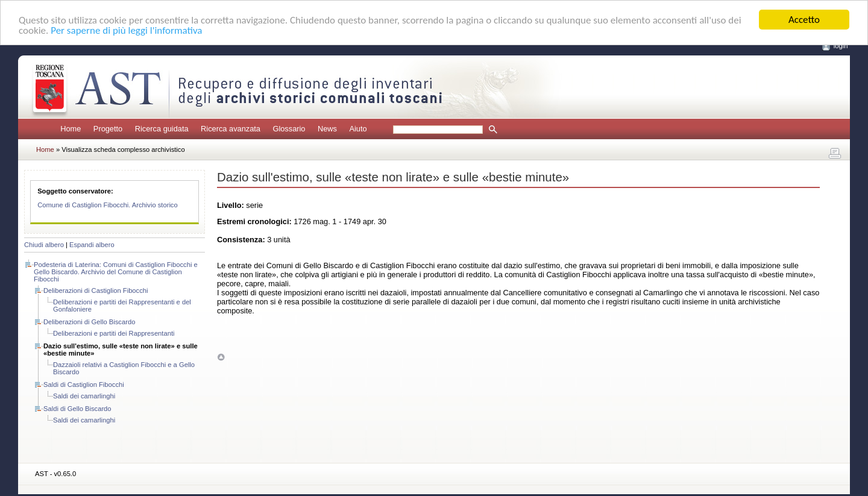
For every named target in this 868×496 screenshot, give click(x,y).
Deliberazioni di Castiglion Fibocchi (96, 290)
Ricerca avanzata (231, 129)
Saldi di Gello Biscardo (77, 409)
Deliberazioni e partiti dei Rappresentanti (114, 333)
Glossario (289, 129)
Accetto (804, 20)
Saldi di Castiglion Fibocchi (84, 385)
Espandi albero (92, 245)
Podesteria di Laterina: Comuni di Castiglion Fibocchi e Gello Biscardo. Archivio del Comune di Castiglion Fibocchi (116, 272)
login (841, 46)
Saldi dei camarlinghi (84, 396)
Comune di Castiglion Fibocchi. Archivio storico (108, 205)
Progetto (108, 129)
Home (71, 129)
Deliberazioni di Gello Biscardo (89, 322)
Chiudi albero (44, 245)
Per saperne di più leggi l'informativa (126, 30)
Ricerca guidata (162, 129)
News (327, 129)
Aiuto (358, 129)
